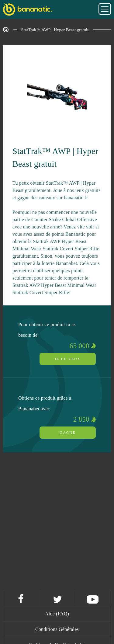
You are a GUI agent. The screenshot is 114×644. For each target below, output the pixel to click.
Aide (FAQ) (57, 614)
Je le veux (68, 359)
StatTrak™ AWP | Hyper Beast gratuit (55, 30)
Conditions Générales (57, 629)
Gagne (68, 433)
